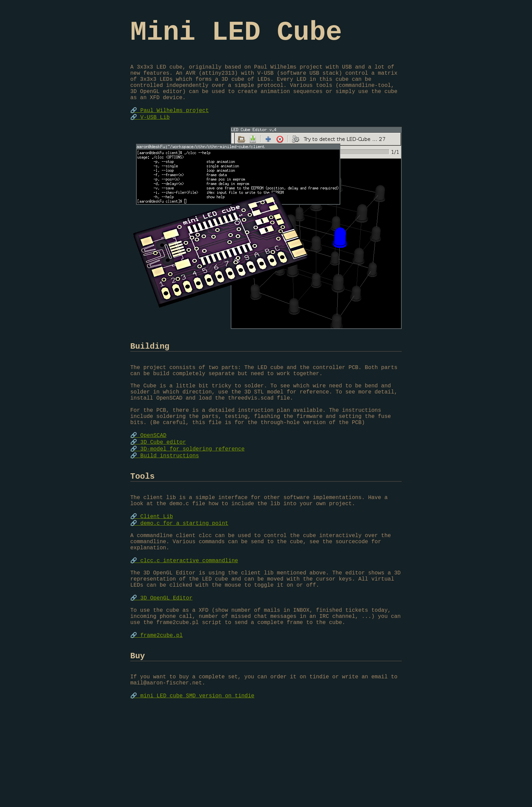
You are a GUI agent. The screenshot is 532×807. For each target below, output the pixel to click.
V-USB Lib (155, 135)
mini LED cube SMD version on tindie (197, 780)
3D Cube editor (163, 482)
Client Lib (157, 568)
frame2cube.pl (162, 710)
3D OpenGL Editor (167, 665)
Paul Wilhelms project (175, 128)
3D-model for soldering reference (193, 490)
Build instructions (170, 497)
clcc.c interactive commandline (189, 620)
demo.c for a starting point (184, 575)
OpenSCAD (154, 475)
